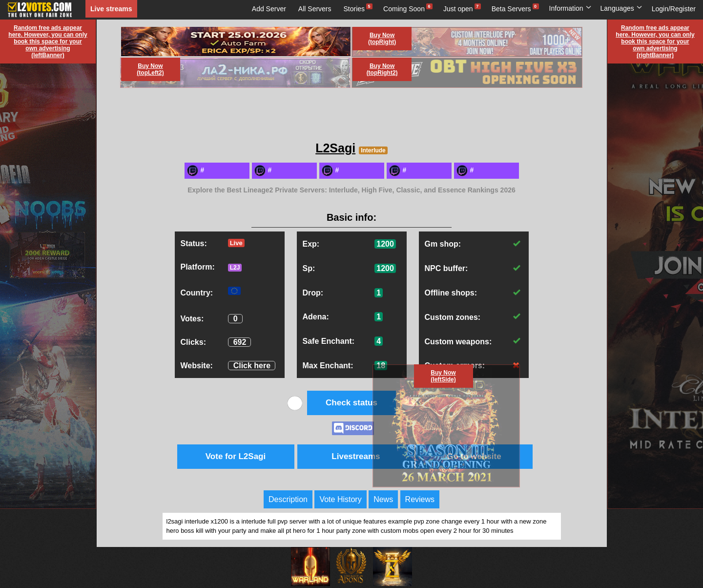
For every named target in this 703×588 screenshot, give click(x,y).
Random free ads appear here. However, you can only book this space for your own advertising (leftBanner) (48, 42)
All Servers (315, 9)
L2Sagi (335, 148)
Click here (252, 366)
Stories (354, 9)
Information (570, 8)
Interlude (373, 150)
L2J (235, 268)
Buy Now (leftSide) (443, 376)
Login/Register (674, 9)
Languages (621, 8)
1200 (385, 244)
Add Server (269, 9)
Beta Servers (511, 9)
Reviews (420, 499)
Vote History (340, 499)
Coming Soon (404, 9)
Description (288, 499)
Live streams (111, 9)
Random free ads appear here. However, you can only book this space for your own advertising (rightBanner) (655, 42)
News (383, 499)
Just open (458, 9)
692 (240, 342)
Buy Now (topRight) (382, 39)
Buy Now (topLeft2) (150, 69)
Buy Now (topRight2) (382, 69)
